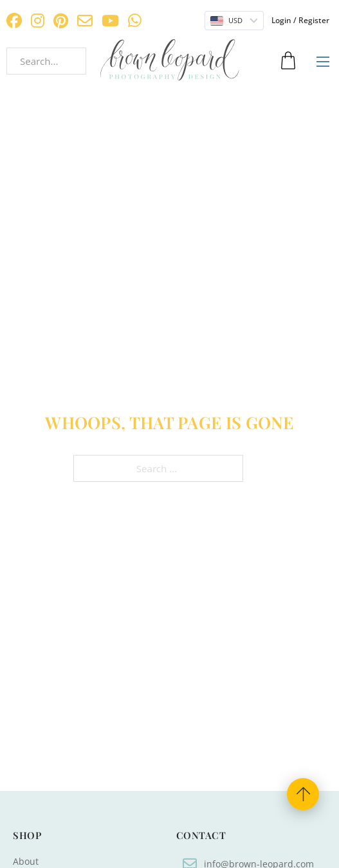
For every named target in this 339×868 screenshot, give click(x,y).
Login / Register (300, 20)
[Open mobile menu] (323, 62)
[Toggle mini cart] (288, 60)
